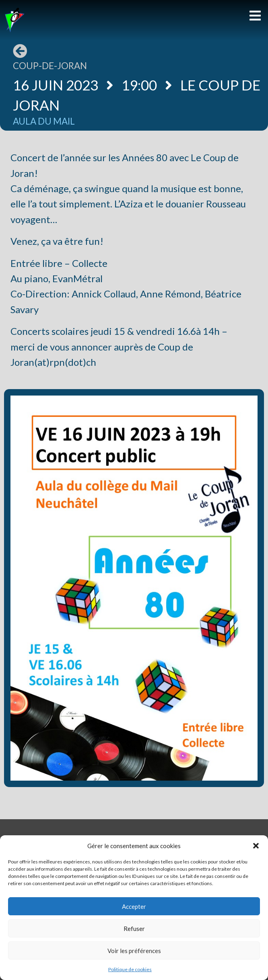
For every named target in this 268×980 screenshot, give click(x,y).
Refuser (134, 929)
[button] (256, 846)
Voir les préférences (134, 951)
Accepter (134, 906)
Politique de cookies (130, 969)
